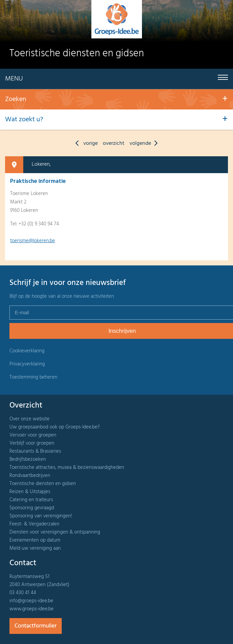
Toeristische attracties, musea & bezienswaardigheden (67, 468)
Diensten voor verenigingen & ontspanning (55, 532)
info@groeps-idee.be (31, 601)
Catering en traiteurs (31, 500)
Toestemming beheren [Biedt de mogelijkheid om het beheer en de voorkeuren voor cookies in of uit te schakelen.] (33, 377)
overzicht (114, 143)
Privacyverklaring (27, 364)
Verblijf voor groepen (32, 443)
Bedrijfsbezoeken (28, 459)
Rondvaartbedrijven (30, 476)
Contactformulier (36, 626)
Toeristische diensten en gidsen (43, 484)
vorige (85, 143)
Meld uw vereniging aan (35, 548)
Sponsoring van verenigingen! (41, 516)
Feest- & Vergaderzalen (34, 524)
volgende (145, 143)
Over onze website (30, 419)
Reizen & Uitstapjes (30, 492)
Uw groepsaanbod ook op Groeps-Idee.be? (55, 427)
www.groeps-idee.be (32, 609)
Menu (14, 79)
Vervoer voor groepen (33, 435)
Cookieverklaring (27, 351)
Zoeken (16, 99)
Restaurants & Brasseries (35, 451)
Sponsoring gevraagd (32, 508)
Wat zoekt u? (24, 120)
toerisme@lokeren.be (33, 241)
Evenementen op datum (35, 540)
